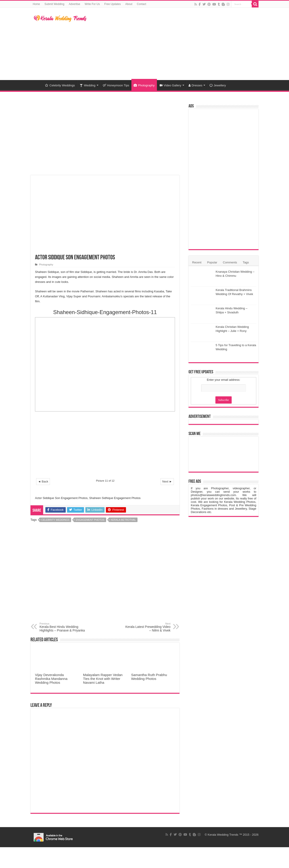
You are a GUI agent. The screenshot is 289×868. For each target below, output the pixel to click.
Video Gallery (170, 85)
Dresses (196, 85)
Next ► (167, 481)
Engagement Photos (90, 520)
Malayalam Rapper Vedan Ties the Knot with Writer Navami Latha (103, 679)
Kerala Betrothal (123, 520)
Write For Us (92, 4)
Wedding (87, 85)
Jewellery (218, 85)
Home (36, 4)
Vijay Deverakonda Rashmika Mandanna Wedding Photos (51, 679)
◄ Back (43, 481)
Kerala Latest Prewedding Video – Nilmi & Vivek (147, 627)
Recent (197, 262)
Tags (246, 262)
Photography (144, 85)
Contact (141, 4)
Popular (212, 262)
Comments (230, 262)
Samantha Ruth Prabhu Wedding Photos (149, 677)
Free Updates (113, 4)
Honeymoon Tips (116, 85)
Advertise (75, 4)
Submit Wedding (54, 4)
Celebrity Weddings (60, 85)
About (129, 4)
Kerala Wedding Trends (223, 835)
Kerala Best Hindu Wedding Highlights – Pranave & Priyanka (63, 627)
